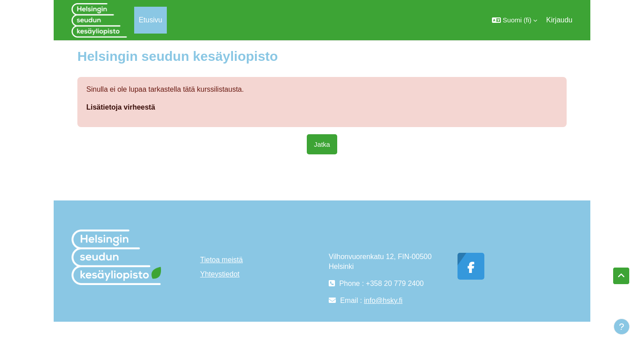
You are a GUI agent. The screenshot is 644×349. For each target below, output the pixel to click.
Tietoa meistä (222, 260)
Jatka (322, 144)
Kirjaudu (559, 20)
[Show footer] (622, 327)
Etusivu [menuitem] (150, 20)
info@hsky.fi (383, 300)
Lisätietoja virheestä (121, 107)
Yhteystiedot (220, 274)
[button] (515, 20)
